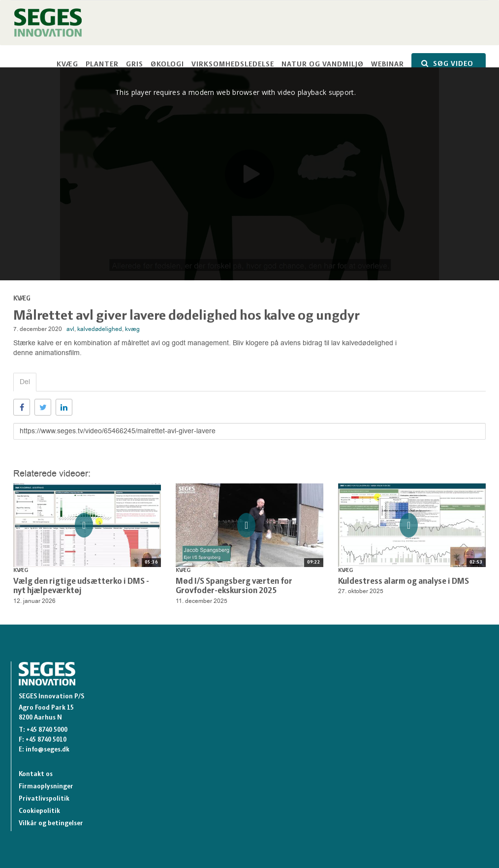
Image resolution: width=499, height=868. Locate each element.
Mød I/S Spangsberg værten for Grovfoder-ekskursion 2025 (234, 586)
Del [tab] (25, 382)
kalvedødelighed (100, 329)
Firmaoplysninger (46, 787)
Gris (135, 65)
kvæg (132, 329)
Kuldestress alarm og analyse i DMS (404, 582)
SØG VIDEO (447, 64)
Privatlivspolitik (44, 799)
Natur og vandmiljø (323, 65)
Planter (102, 65)
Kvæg (67, 65)
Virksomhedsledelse (233, 65)
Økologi (167, 65)
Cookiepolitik (39, 811)
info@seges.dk (47, 750)
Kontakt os (36, 774)
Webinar (388, 65)
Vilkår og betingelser (51, 823)
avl (70, 329)
